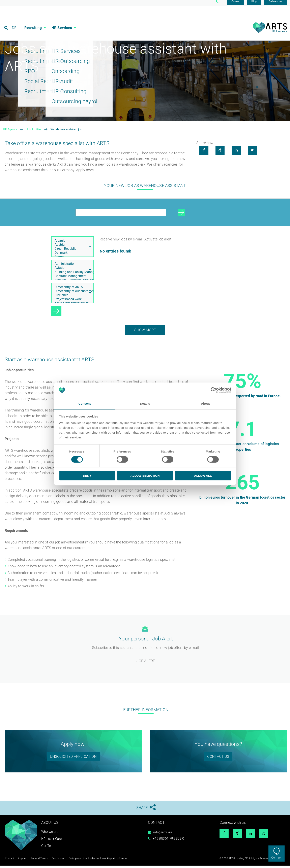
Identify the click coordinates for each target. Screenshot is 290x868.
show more (145, 333)
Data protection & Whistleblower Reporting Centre (93, 861)
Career (235, 5)
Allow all (203, 476)
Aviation (72, 271)
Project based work (72, 302)
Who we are (50, 834)
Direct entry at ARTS (72, 290)
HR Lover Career (53, 842)
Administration (72, 267)
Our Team (48, 848)
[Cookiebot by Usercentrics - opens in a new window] (214, 390)
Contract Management (72, 279)
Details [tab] (145, 404)
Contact (276, 858)
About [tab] (205, 404)
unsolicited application (73, 759)
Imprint (22, 861)
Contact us (218, 759)
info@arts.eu (163, 835)
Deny (87, 476)
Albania (72, 243)
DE (14, 21)
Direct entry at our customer (72, 294)
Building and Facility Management (72, 275)
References (276, 5)
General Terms (38, 861)
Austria (72, 247)
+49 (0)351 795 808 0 (168, 841)
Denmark (72, 256)
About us (50, 825)
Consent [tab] (85, 404)
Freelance (72, 298)
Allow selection (145, 476)
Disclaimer (56, 861)
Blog (254, 5)
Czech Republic (72, 252)
